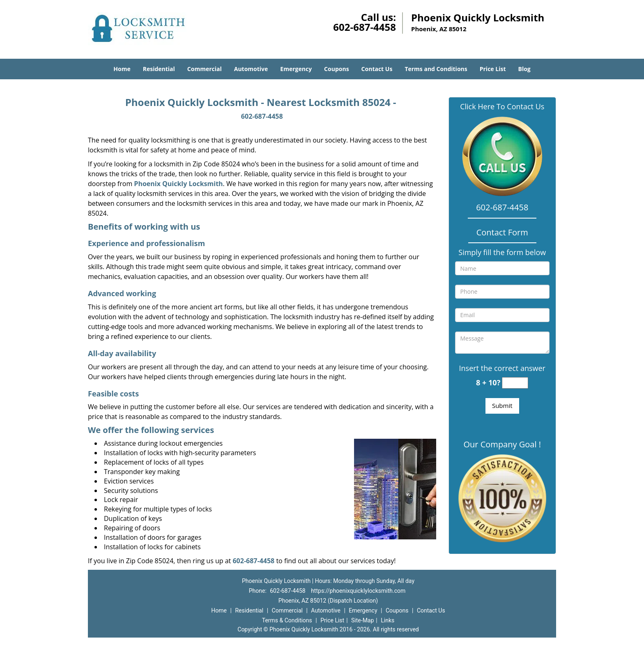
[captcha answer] (515, 383)
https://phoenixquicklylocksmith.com (358, 591)
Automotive (251, 69)
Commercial (205, 69)
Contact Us (377, 69)
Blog (524, 69)
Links (388, 620)
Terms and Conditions (436, 69)
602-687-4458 (365, 27)
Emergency (296, 69)
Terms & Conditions (287, 620)
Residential (159, 69)
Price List (493, 69)
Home (122, 69)
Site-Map (362, 620)
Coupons (336, 69)
